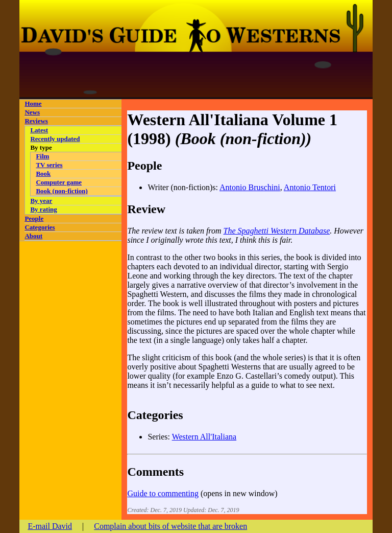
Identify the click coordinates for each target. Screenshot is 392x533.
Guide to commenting (163, 493)
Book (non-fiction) (62, 191)
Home (33, 103)
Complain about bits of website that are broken (170, 526)
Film (42, 156)
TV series (49, 165)
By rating (43, 209)
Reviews (36, 121)
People (34, 218)
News (32, 112)
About (33, 236)
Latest (39, 130)
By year (41, 201)
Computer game (59, 182)
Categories (40, 227)
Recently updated (55, 139)
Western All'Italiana (204, 437)
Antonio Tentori (310, 187)
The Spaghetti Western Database (277, 231)
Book (43, 173)
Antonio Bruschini (250, 187)
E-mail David (50, 526)
